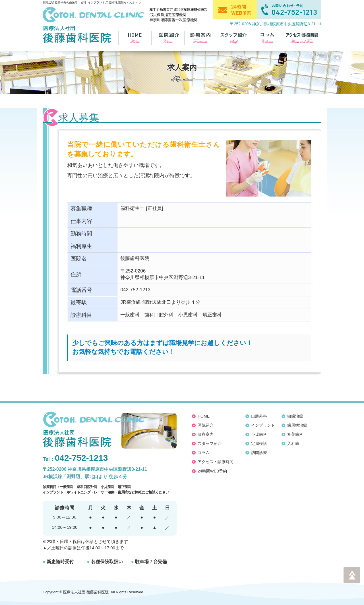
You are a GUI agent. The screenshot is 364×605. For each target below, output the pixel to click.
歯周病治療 (297, 425)
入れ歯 (293, 443)
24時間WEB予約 (212, 471)
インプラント (263, 425)
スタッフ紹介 (210, 443)
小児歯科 (259, 434)
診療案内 (206, 434)
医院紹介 (206, 425)
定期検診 (259, 443)
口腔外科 (259, 416)
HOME (204, 416)
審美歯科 (295, 434)
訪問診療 (259, 453)
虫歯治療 (295, 416)
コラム (204, 453)
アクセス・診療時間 (216, 462)
